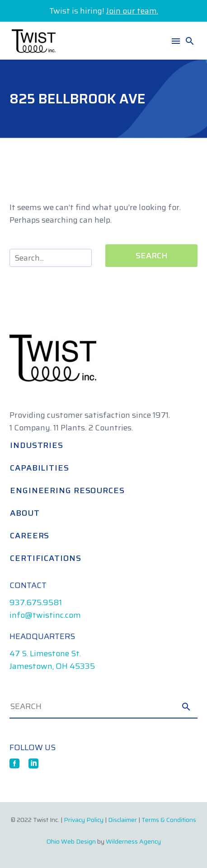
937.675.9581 (36, 602)
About (25, 513)
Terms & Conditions (169, 820)
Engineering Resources (67, 490)
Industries (37, 445)
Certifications (46, 558)
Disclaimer (122, 820)
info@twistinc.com (45, 615)
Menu (176, 41)
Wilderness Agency (133, 841)
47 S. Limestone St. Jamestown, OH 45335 (52, 660)
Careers (30, 536)
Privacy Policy (84, 820)
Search (152, 256)
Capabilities (40, 468)
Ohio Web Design (71, 841)
